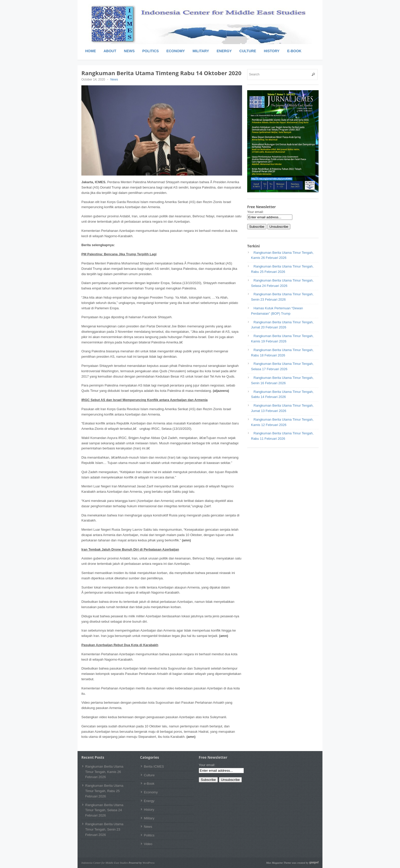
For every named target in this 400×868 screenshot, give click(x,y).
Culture (248, 51)
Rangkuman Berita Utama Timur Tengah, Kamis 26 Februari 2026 (104, 772)
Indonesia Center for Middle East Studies (105, 863)
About (110, 51)
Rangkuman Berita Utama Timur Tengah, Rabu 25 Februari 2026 (104, 791)
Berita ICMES (154, 766)
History (272, 51)
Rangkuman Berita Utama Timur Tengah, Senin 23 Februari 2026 (104, 829)
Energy (224, 51)
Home (91, 51)
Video (148, 844)
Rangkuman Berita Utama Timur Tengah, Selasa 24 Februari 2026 (104, 810)
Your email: (255, 212)
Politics (151, 51)
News (129, 51)
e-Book (294, 51)
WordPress (149, 863)
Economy (176, 51)
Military (201, 51)
